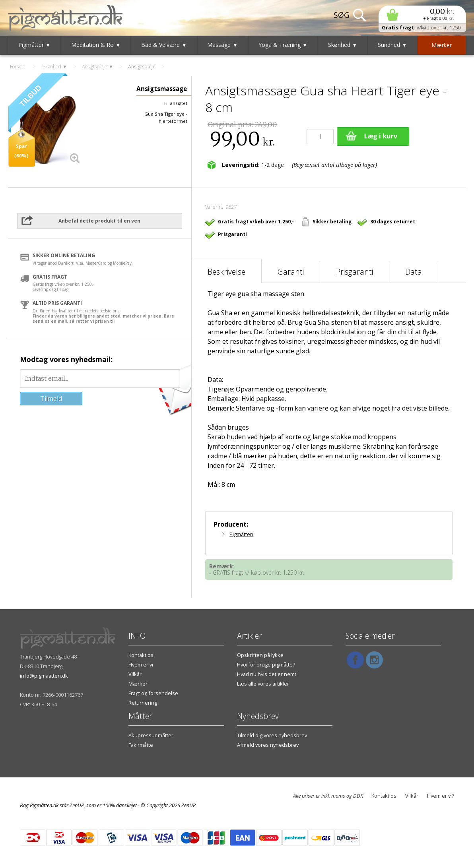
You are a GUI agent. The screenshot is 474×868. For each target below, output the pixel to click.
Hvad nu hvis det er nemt (267, 674)
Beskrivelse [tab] (226, 272)
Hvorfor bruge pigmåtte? (266, 665)
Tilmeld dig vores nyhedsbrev (272, 735)
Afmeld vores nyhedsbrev (268, 745)
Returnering (143, 703)
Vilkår (135, 674)
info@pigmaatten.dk (44, 676)
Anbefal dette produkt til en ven (99, 221)
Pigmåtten (241, 534)
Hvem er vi (141, 665)
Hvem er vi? (441, 796)
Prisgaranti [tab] (355, 272)
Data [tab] (414, 272)
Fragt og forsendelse (153, 693)
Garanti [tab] (291, 272)
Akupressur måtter (151, 735)
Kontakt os (141, 655)
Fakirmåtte (141, 745)
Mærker (138, 684)
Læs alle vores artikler (263, 684)
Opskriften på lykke (260, 655)
